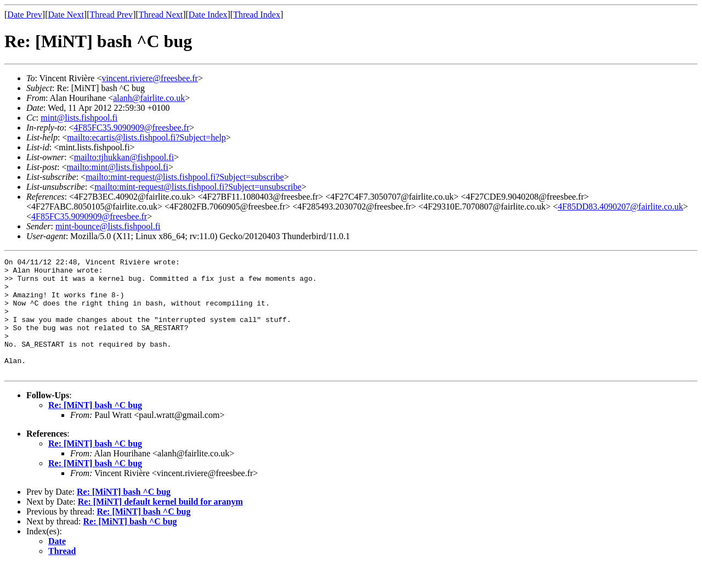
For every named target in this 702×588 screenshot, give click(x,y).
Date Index (208, 15)
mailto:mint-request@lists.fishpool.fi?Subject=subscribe (185, 177)
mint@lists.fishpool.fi (79, 118)
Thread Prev (111, 15)
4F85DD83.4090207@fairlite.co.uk (620, 207)
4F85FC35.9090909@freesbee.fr (131, 128)
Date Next (66, 15)
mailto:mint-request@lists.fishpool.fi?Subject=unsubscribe (198, 187)
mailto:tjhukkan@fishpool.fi (124, 157)
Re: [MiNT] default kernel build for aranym (160, 525)
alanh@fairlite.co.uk (149, 98)
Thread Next (161, 15)
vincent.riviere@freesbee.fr (150, 78)
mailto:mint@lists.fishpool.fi (117, 167)
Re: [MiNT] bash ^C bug (95, 428)
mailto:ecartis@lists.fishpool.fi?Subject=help (146, 137)
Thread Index (257, 15)
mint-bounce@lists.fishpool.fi (108, 226)
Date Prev (25, 15)
